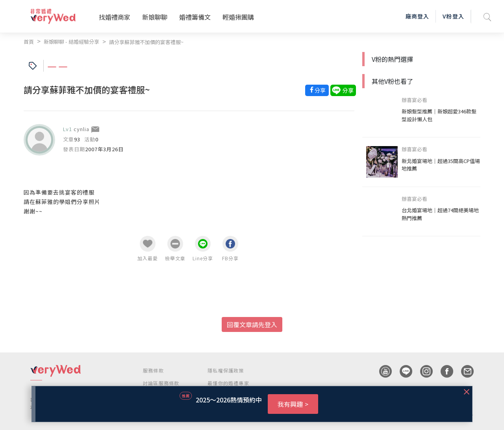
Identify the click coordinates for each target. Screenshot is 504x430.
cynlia (82, 129)
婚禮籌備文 (195, 17)
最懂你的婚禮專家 (228, 383)
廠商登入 (417, 16)
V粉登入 (453, 16)
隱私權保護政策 (226, 370)
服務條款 (153, 370)
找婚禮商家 (115, 17)
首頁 (29, 42)
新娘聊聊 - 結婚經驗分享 (71, 42)
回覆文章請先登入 (252, 324)
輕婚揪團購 (238, 17)
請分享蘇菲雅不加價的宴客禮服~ (146, 42)
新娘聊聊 (155, 17)
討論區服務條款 (161, 383)
